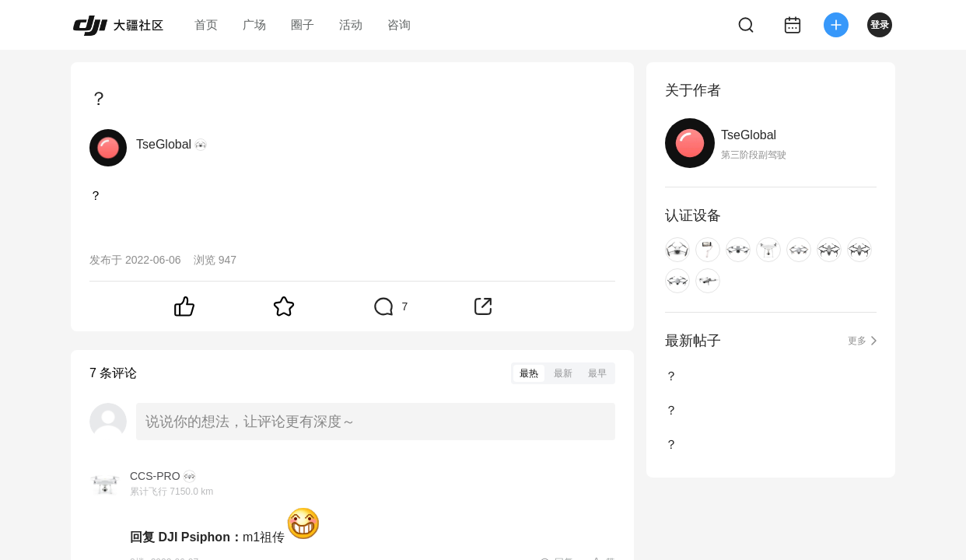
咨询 (399, 24)
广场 (254, 24)
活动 (351, 24)
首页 (206, 24)
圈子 (303, 24)
